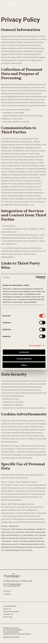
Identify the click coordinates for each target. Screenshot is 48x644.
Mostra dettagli (35, 345)
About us (7, 609)
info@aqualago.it (15, 584)
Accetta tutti (24, 352)
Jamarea (15, 637)
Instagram (7, 594)
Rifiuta (24, 365)
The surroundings (11, 612)
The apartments (10, 606)
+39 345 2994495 (13, 586)
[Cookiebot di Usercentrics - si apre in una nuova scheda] (36, 277)
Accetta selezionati (24, 359)
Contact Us (8, 614)
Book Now (8, 617)
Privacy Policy (24, 634)
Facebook (7, 591)
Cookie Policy (10, 634)
